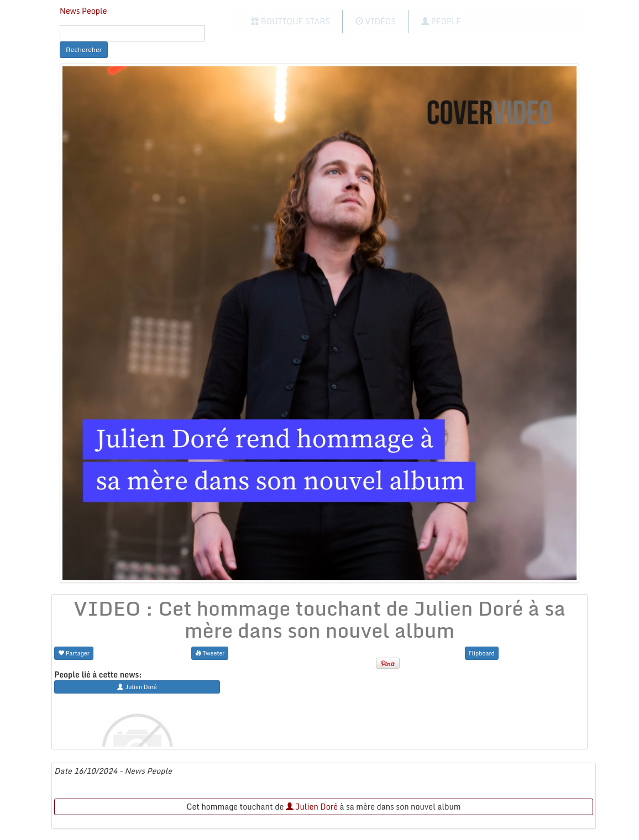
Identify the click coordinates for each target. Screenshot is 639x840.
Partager (74, 653)
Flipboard (482, 653)
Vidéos (376, 21)
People (441, 21)
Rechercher (84, 49)
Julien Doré (312, 807)
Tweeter (210, 653)
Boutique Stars (290, 21)
